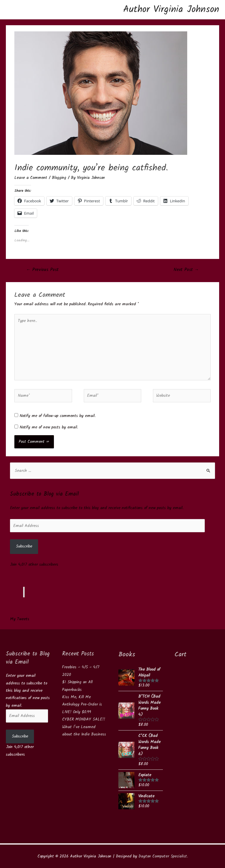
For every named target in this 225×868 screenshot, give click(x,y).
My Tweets (20, 619)
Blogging (59, 178)
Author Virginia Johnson (171, 10)
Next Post (186, 270)
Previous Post (42, 270)
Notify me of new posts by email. (49, 427)
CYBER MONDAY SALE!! (84, 719)
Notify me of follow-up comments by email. (58, 416)
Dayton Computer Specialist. (163, 856)
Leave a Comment (31, 178)
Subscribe (24, 546)
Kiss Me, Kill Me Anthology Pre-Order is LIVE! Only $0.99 (82, 705)
